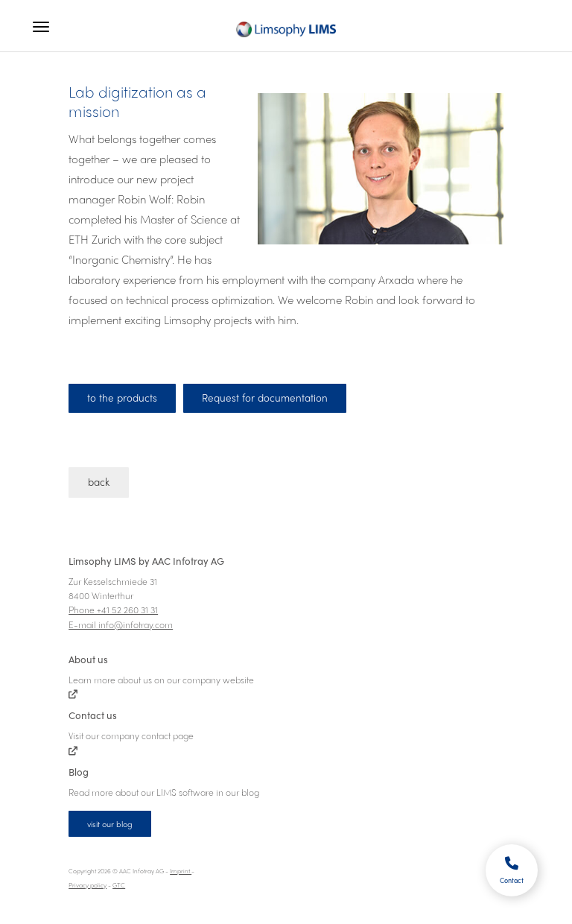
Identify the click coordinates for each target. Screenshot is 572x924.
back (99, 482)
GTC (119, 885)
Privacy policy (88, 885)
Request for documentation (265, 398)
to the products (122, 398)
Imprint (181, 871)
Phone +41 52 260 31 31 (113, 610)
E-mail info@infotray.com (121, 624)
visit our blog (110, 824)
